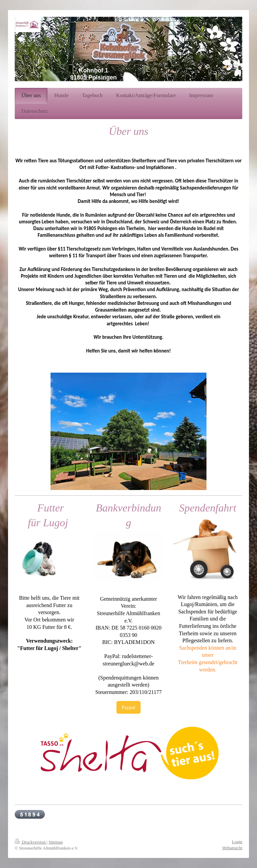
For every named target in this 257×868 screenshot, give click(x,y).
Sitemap (56, 842)
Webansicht (232, 848)
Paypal (129, 707)
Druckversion (31, 842)
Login (237, 842)
